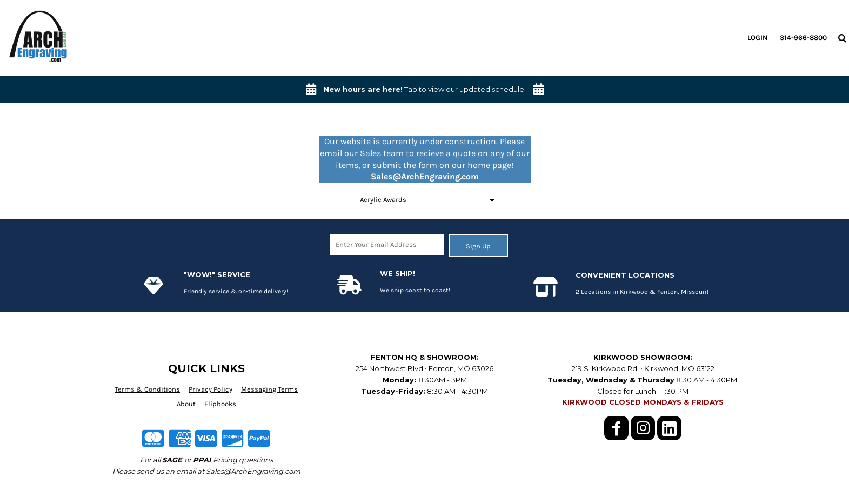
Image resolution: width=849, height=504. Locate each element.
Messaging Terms (269, 389)
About (186, 404)
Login (757, 38)
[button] (842, 38)
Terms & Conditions (147, 389)
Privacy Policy (210, 389)
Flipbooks (220, 404)
